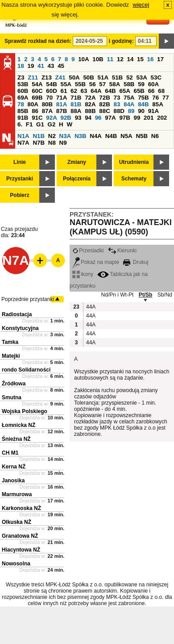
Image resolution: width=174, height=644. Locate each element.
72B (104, 98)
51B (117, 77)
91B (23, 118)
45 (61, 66)
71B (76, 98)
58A (115, 84)
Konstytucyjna (20, 328)
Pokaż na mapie (96, 262)
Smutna (12, 397)
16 (151, 59)
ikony (83, 274)
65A (124, 91)
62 (74, 91)
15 (140, 59)
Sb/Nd (165, 295)
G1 (40, 124)
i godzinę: (121, 41)
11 (110, 59)
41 (41, 66)
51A (103, 77)
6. (20, 124)
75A (129, 98)
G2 (52, 124)
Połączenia (77, 179)
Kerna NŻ (14, 467)
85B (23, 111)
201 (149, 118)
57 (102, 84)
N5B (142, 136)
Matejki (11, 356)
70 (49, 98)
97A (110, 118)
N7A (23, 143)
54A (37, 84)
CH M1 (10, 453)
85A (157, 104)
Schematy (134, 179)
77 (166, 98)
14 (130, 59)
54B (51, 84)
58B (129, 84)
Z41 (60, 77)
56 (93, 84)
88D (119, 111)
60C (37, 91)
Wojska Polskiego (25, 411)
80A (33, 104)
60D (51, 91)
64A (96, 91)
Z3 (21, 77)
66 (151, 91)
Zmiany (77, 162)
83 (117, 104)
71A (62, 98)
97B (124, 118)
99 (137, 118)
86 (35, 111)
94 (88, 118)
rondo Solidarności (26, 370)
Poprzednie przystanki (28, 299)
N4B (111, 136)
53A (141, 77)
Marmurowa (17, 494)
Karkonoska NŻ (21, 508)
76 (155, 98)
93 (78, 118)
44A (91, 307)
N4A (96, 136)
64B (110, 91)
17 (160, 59)
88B (90, 111)
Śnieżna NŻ (16, 439)
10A (83, 59)
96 (98, 118)
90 (141, 111)
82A (90, 104)
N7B (39, 143)
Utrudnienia (134, 162)
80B (47, 104)
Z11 (33, 77)
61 (64, 91)
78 (21, 104)
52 (130, 77)
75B (143, 98)
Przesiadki (88, 251)
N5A (126, 136)
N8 (52, 143)
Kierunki (122, 251)
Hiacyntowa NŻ (21, 550)
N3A (65, 136)
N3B (81, 136)
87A (47, 111)
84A (129, 104)
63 (84, 91)
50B (88, 77)
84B (143, 104)
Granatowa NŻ (20, 536)
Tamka (10, 342)
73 (117, 98)
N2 (52, 136)
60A (153, 84)
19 (31, 66)
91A (153, 111)
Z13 (47, 77)
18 (21, 66)
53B (23, 84)
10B (98, 59)
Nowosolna (16, 564)
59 (141, 84)
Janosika (13, 481)
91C (37, 118)
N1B (39, 136)
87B (62, 111)
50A (74, 77)
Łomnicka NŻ (19, 425)
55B (80, 84)
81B (76, 104)
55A (66, 84)
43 (51, 66)
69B (37, 98)
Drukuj (136, 262)
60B (23, 91)
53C (156, 77)
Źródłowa (14, 384)
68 (161, 91)
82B (104, 104)
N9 (63, 143)
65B (139, 91)
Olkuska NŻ (17, 522)
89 (131, 111)
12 (120, 59)
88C (104, 111)
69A (23, 98)
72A (90, 98)
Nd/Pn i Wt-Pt (118, 295)
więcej (141, 5)
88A (76, 111)
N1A (23, 136)
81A (62, 104)
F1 (29, 124)
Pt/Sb (146, 295)
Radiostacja (17, 314)
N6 (155, 136)
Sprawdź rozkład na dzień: (38, 41)
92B (66, 118)
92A (51, 118)
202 (162, 118)
